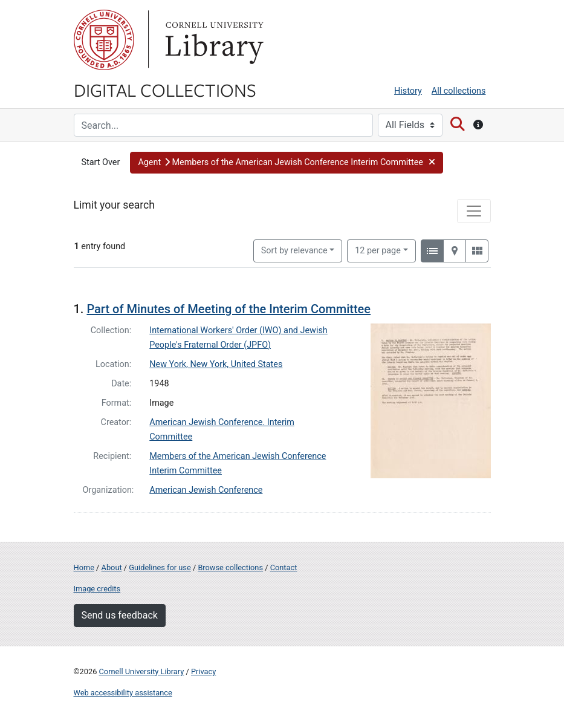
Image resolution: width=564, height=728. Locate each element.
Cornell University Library (142, 671)
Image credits (97, 589)
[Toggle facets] (474, 211)
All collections (459, 91)
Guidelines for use (160, 567)
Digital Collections (165, 89)
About (112, 567)
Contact (284, 567)
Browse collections (230, 567)
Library (213, 40)
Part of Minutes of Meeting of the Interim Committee (229, 309)
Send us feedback (120, 615)
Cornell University (104, 40)
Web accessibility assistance (123, 693)
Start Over (101, 162)
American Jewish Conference (206, 490)
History (408, 91)
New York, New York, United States (216, 364)
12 (378, 250)
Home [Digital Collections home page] (84, 567)
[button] (287, 163)
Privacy (203, 671)
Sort (294, 251)
